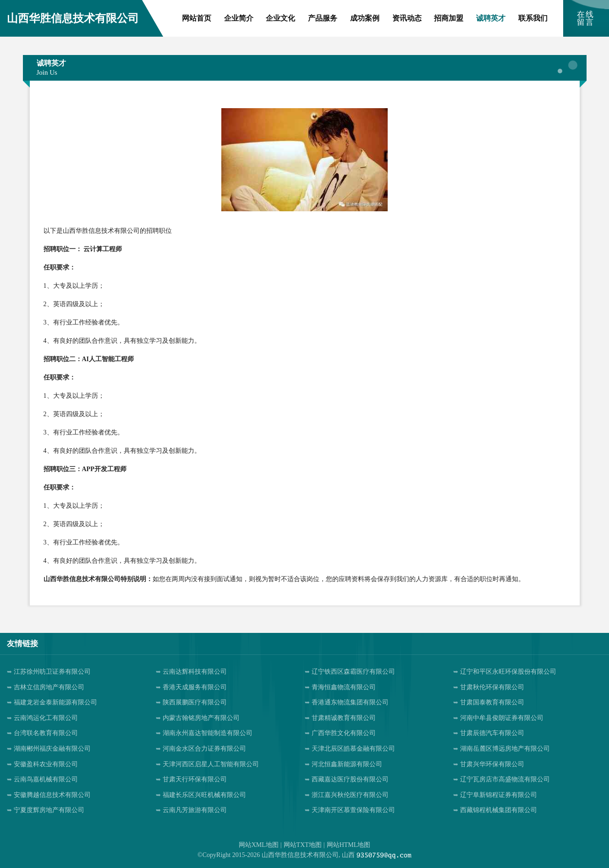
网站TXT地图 (303, 845)
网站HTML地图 (349, 845)
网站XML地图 (259, 845)
